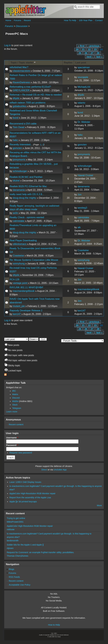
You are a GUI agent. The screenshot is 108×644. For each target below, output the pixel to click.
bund (16, 118)
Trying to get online (16, 518)
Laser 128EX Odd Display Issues (25, 482)
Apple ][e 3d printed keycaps (23, 502)
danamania (19, 190)
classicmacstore (21, 71)
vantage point (20, 283)
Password (12, 445)
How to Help (54, 625)
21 (83, 50)
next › (90, 57)
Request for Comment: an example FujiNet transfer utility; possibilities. (41, 552)
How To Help (70, 20)
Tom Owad (19, 127)
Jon (80, 195)
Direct (44, 470)
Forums (18, 20)
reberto (81, 103)
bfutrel (16, 181)
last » (99, 57)
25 (80, 53)
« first (81, 46)
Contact (99, 20)
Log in (8, 45)
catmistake (19, 221)
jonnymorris (19, 160)
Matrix (15, 394)
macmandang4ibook (24, 291)
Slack (15, 405)
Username (12, 438)
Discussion (22, 26)
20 (77, 50)
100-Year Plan (86, 20)
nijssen (10, 548)
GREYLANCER (21, 90)
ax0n (15, 213)
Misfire (15, 401)
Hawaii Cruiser (85, 175)
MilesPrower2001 (15, 522)
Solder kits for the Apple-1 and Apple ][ (25, 545)
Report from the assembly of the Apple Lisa (30, 498)
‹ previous (94, 46)
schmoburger (20, 171)
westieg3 (82, 208)
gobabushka (19, 106)
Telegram (17, 408)
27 (92, 53)
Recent (27, 20)
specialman (84, 67)
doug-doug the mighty (24, 198)
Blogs (11, 569)
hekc (15, 140)
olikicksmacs (20, 244)
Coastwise (18, 256)
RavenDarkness (21, 82)
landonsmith (13, 541)
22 (89, 50)
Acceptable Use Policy (20, 585)
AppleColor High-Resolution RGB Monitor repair (33, 493)
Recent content (16, 424)
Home (8, 20)
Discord (16, 398)
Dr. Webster (84, 122)
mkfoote (11, 529)
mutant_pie (19, 306)
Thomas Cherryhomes (17, 556)
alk (79, 227)
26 (86, 53)
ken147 (17, 314)
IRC (14, 391)
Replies (68, 63)
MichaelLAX (84, 87)
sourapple (83, 77)
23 (95, 50)
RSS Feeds (14, 577)
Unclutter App (60, 470)
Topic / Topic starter (23, 62)
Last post (81, 63)
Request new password (21, 453)
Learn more (12, 412)
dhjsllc (16, 98)
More (99, 505)
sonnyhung (19, 264)
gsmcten (17, 148)
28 (98, 53)
